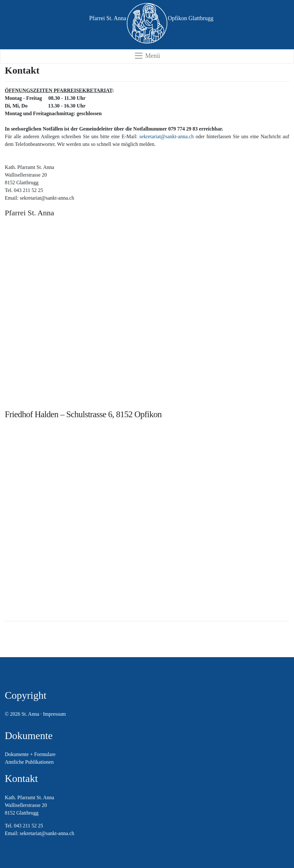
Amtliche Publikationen (29, 762)
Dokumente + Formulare (30, 754)
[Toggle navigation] (147, 56)
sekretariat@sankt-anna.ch (167, 136)
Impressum (54, 714)
